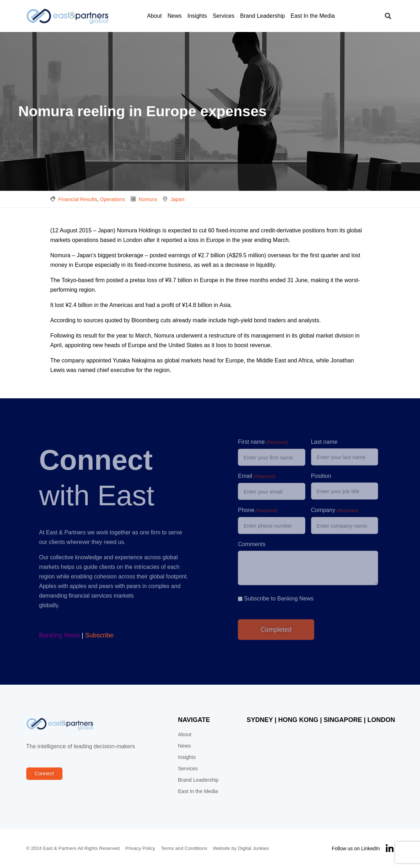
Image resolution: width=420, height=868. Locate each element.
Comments (252, 544)
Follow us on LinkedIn (356, 848)
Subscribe (99, 635)
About (154, 16)
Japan (177, 199)
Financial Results (78, 199)
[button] (388, 16)
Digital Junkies (253, 848)
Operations (113, 199)
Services (223, 16)
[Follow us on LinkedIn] (390, 849)
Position (321, 476)
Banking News (59, 635)
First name (263, 442)
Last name (324, 442)
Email (257, 476)
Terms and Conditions (184, 848)
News (175, 16)
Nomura (148, 199)
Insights (197, 16)
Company (335, 511)
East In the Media (313, 16)
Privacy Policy (140, 848)
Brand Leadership (262, 16)
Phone (258, 511)
